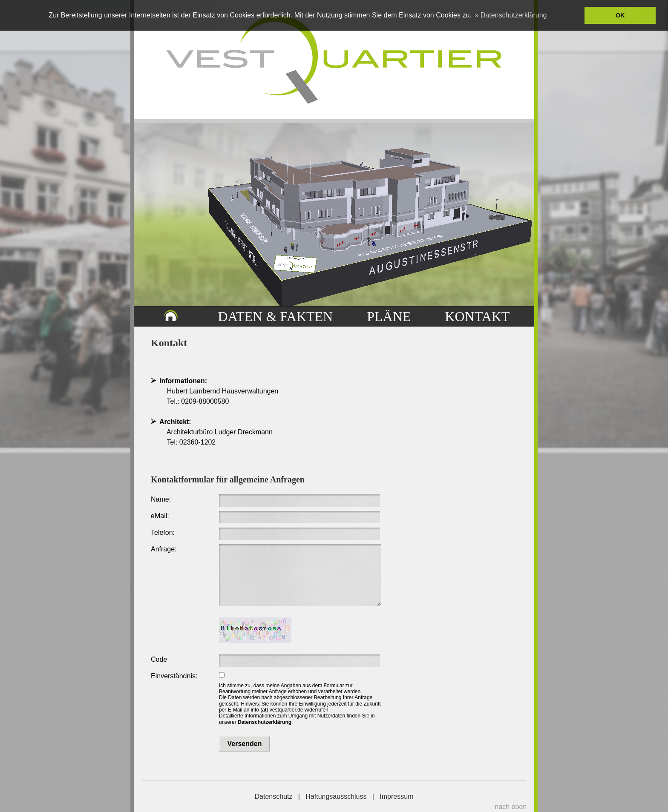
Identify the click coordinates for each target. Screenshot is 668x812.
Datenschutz (274, 796)
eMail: (160, 516)
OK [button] (620, 15)
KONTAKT (477, 316)
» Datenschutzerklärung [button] (511, 15)
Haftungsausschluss (336, 796)
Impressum (396, 796)
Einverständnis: (174, 676)
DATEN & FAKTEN (276, 316)
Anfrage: (164, 549)
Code (159, 659)
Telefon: (163, 532)
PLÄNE (389, 316)
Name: (161, 499)
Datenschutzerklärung (265, 722)
